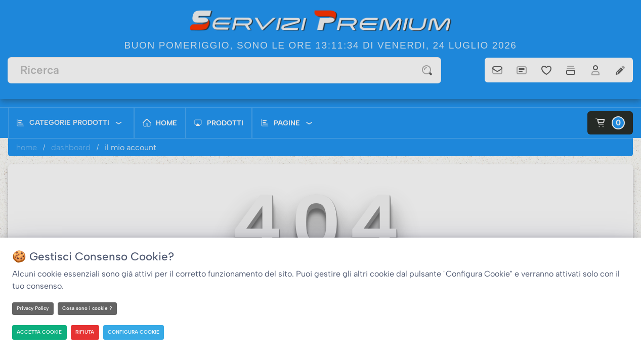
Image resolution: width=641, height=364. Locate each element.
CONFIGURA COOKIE (135, 332)
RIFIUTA (86, 332)
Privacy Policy (34, 308)
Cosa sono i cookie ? (89, 308)
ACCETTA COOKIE (40, 332)
